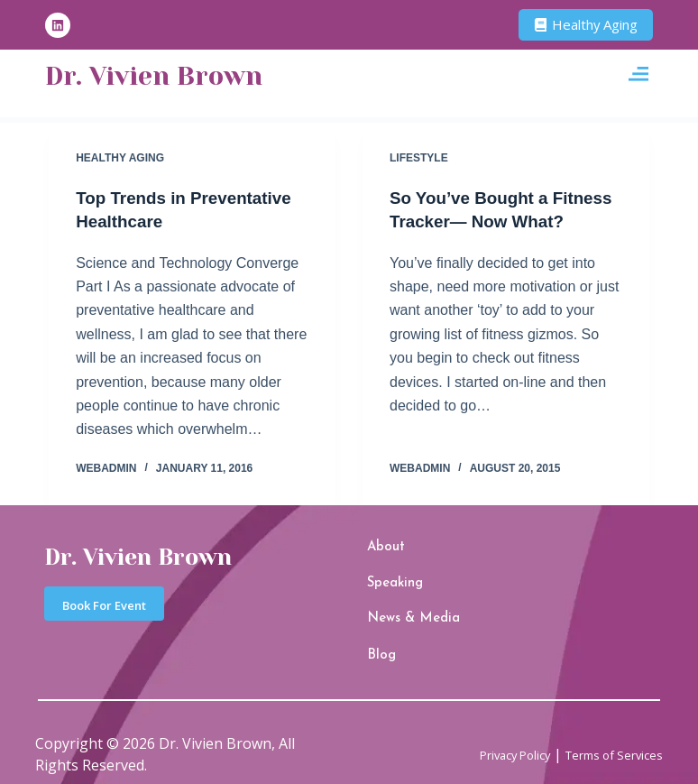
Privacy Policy (482, 736)
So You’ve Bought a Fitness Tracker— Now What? (487, 221)
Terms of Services (602, 736)
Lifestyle (419, 158)
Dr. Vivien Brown (176, 77)
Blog (377, 642)
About (380, 555)
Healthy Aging (120, 158)
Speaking (387, 583)
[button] (638, 77)
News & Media (399, 612)
